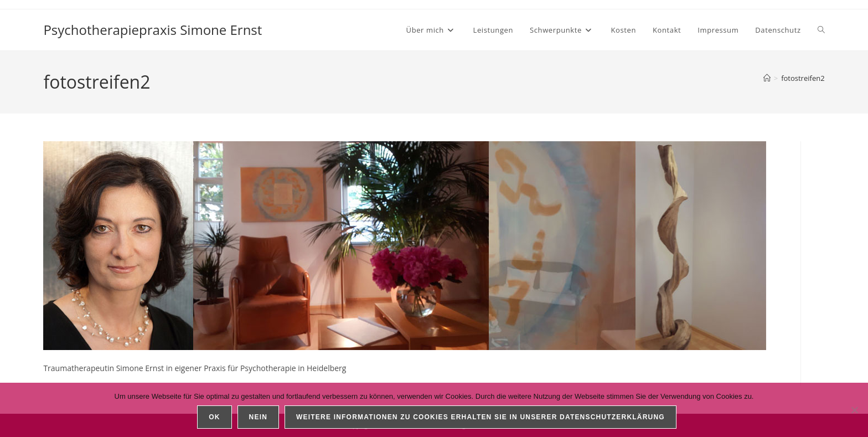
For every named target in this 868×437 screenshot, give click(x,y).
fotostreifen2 (803, 78)
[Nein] (854, 410)
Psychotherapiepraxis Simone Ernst (153, 30)
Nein (258, 417)
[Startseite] (767, 78)
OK (214, 417)
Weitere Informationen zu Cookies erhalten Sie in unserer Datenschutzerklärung (480, 417)
